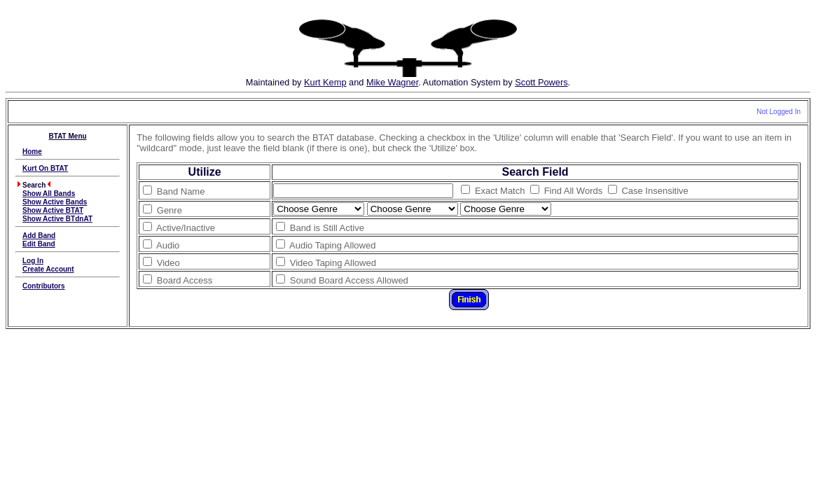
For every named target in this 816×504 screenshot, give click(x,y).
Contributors (44, 286)
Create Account (48, 269)
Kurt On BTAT (45, 168)
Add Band (39, 236)
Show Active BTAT (53, 210)
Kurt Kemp (325, 82)
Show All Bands (49, 194)
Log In (33, 261)
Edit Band (39, 244)
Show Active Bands (55, 202)
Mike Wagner (392, 82)
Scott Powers (541, 82)
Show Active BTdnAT (57, 219)
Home (32, 152)
